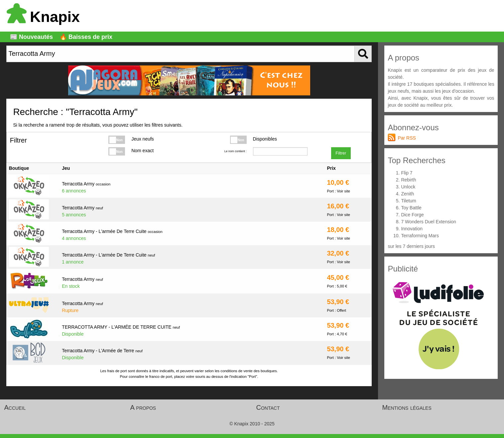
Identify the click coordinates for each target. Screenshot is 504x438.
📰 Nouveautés (31, 37)
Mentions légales (407, 407)
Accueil (15, 407)
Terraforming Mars (420, 236)
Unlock (408, 187)
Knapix (43, 17)
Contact (268, 407)
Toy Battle (411, 208)
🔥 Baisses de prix (86, 37)
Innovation (412, 229)
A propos (143, 407)
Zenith (407, 194)
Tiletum (408, 201)
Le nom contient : (236, 151)
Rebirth (408, 180)
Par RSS (407, 138)
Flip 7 (407, 173)
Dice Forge (412, 215)
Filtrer (341, 153)
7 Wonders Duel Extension (429, 222)
